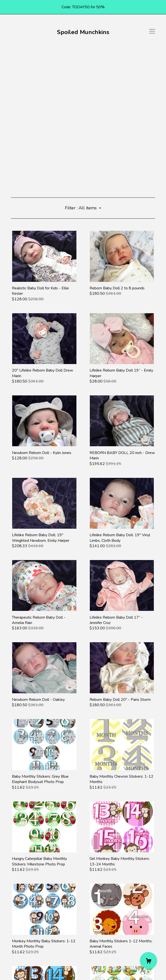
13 (76, 915)
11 (58, 915)
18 (120, 915)
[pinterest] (20, 939)
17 (111, 915)
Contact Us (20, 948)
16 (103, 915)
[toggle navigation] (152, 31)
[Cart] (148, 961)
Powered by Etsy (26, 966)
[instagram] (27, 939)
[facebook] (13, 939)
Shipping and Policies (29, 953)
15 (94, 915)
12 (67, 915)
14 (85, 915)
